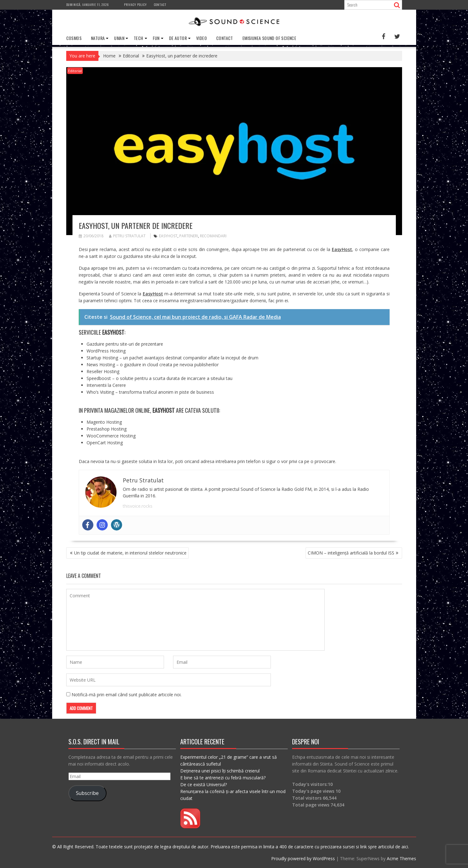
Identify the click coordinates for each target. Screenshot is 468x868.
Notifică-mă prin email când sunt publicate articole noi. (127, 694)
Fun (156, 38)
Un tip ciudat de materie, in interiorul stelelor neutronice (130, 552)
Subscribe (87, 793)
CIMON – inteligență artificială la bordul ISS (351, 552)
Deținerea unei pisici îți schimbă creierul (220, 770)
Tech (139, 38)
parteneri (189, 236)
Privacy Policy (135, 5)
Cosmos (74, 38)
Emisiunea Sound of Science (269, 38)
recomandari (213, 236)
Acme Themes (401, 858)
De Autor (178, 38)
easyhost (168, 236)
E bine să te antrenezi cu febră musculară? (223, 777)
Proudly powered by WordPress (303, 858)
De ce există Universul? (204, 784)
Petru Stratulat (127, 236)
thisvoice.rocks (138, 506)
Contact (160, 5)
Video (202, 38)
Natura (98, 38)
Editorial (75, 71)
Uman (119, 38)
